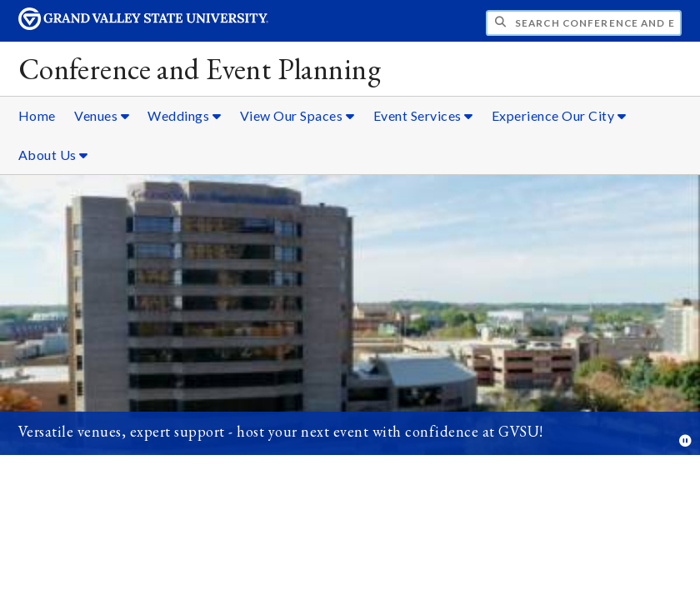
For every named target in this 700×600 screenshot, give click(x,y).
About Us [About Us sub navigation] (53, 155)
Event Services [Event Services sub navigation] (423, 115)
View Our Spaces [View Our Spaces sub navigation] (297, 115)
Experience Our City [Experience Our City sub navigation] (559, 115)
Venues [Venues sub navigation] (102, 115)
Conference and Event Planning (200, 69)
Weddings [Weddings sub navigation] (184, 115)
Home (37, 115)
